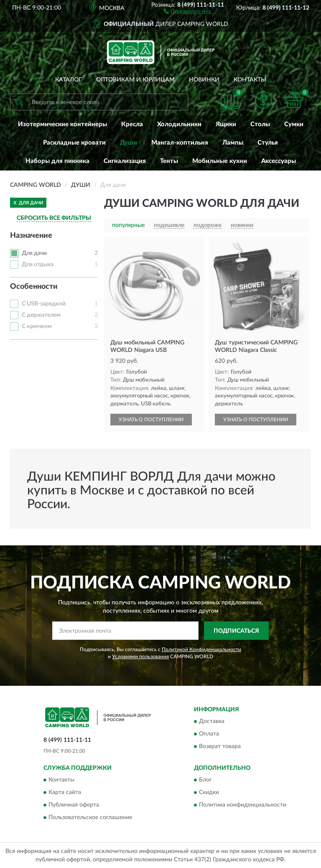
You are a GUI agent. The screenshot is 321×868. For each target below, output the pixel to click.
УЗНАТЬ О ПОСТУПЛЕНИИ (151, 420)
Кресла (132, 124)
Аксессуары (279, 161)
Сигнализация (125, 161)
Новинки (204, 80)
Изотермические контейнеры (62, 124)
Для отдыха (38, 265)
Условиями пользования (140, 657)
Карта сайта (65, 793)
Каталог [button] (69, 80)
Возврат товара (220, 746)
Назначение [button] (31, 236)
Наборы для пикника (57, 161)
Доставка (212, 721)
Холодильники (179, 124)
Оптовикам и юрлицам (135, 80)
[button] (187, 11)
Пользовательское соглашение (90, 818)
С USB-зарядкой (44, 304)
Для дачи (34, 253)
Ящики (226, 124)
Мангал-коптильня (180, 143)
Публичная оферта (74, 805)
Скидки (209, 793)
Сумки (294, 124)
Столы (260, 124)
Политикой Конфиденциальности (201, 649)
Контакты (250, 80)
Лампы (233, 143)
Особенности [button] (34, 287)
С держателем (41, 315)
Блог (205, 780)
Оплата (209, 734)
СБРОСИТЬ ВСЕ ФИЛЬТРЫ (54, 218)
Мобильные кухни (220, 161)
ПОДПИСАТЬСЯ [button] (236, 631)
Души (129, 143)
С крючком (37, 326)
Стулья (268, 143)
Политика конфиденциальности (243, 805)
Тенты (169, 161)
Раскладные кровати (74, 143)
